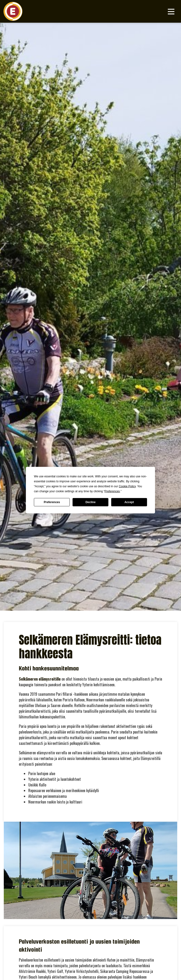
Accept (129, 502)
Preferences (52, 502)
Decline (91, 502)
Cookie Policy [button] (127, 486)
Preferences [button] (112, 491)
